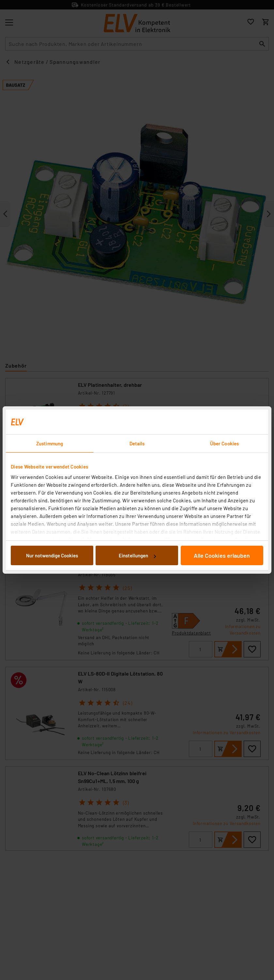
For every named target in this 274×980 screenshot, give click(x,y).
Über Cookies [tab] (224, 443)
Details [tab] (137, 443)
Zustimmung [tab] (50, 443)
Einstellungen (137, 555)
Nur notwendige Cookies (52, 555)
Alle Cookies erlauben (222, 555)
